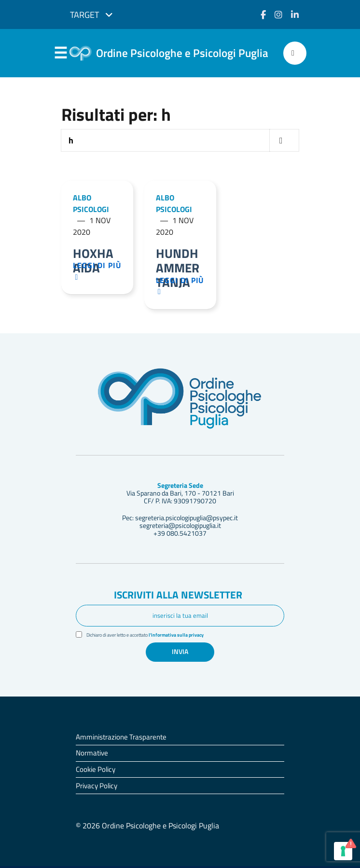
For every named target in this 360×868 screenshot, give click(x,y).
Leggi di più (99, 272)
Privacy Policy (97, 788)
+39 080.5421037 (180, 535)
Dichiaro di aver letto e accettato (152, 636)
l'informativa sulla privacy (188, 636)
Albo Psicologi (91, 204)
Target (91, 15)
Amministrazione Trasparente (121, 739)
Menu (60, 54)
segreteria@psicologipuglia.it (180, 527)
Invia (180, 654)
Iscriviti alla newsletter (178, 597)
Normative (92, 755)
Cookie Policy (96, 771)
